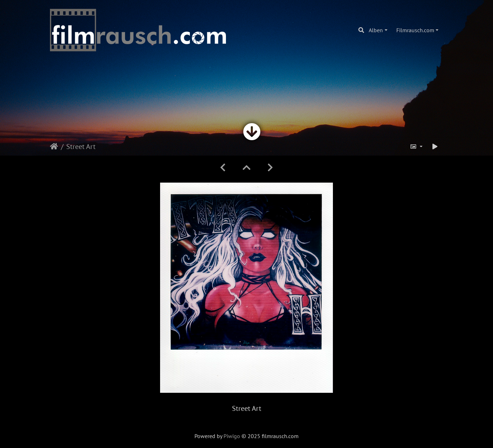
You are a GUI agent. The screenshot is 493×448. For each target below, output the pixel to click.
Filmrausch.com (415, 30)
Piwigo (232, 436)
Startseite (54, 147)
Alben (376, 30)
